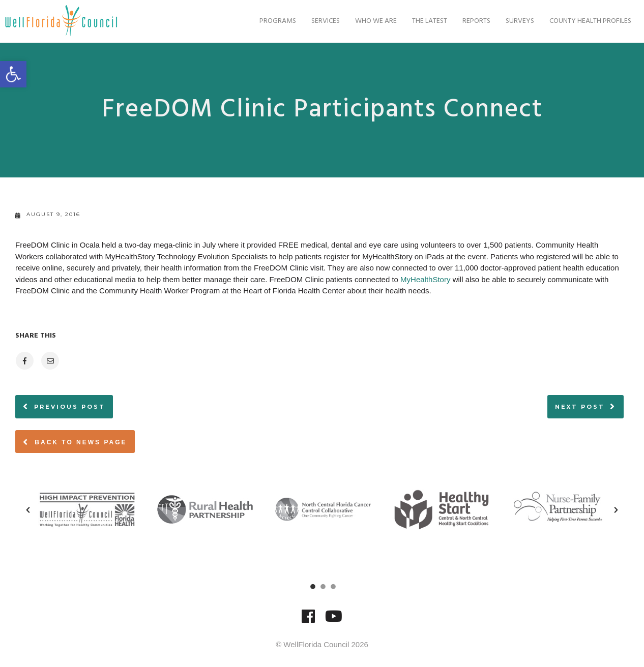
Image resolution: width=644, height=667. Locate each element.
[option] (87, 509)
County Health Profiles (580, 21)
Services (315, 21)
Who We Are (366, 21)
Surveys (510, 21)
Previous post (70, 407)
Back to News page (75, 442)
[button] (28, 510)
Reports (466, 21)
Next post (580, 407)
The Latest (419, 21)
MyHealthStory (425, 279)
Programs (268, 21)
